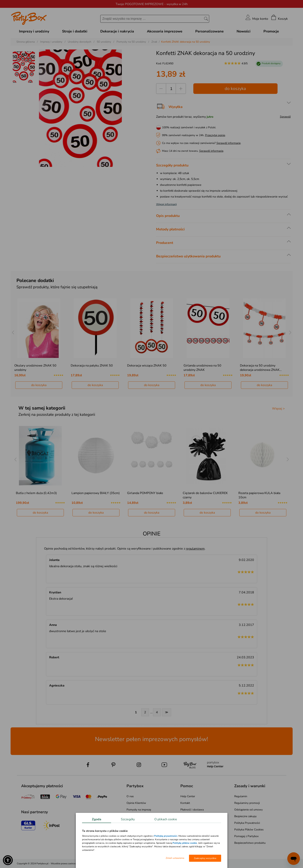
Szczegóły (128, 819)
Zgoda (97, 819)
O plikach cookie (166, 819)
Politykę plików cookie (185, 843)
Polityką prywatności (166, 836)
